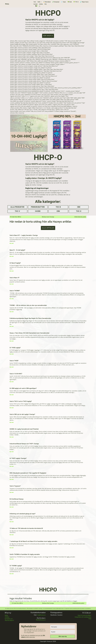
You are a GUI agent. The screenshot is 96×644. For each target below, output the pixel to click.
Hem (35, 2)
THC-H (79, 211)
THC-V (17, 211)
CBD (79, 207)
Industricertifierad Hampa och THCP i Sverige (24, 444)
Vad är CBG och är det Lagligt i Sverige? (22, 414)
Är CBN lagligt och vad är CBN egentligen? (23, 388)
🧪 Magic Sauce (84, 2)
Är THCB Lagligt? (15, 348)
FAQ (45, 4)
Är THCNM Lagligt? (16, 566)
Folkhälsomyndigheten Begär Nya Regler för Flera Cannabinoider (30, 318)
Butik (39, 2)
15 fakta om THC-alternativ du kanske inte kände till (26, 528)
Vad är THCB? (14, 361)
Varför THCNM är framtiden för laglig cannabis (25, 554)
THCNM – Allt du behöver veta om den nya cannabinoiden (28, 305)
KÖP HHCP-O (48, 36)
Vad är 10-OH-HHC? (16, 374)
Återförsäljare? (9, 620)
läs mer (12, 243)
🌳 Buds (70, 2)
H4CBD (38, 211)
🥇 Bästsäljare (47, 2)
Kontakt (36, 4)
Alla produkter (17, 207)
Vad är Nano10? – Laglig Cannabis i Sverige (24, 235)
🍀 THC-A (76, 2)
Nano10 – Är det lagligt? (17, 250)
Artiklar (41, 4)
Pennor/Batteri (38, 207)
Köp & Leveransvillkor (84, 615)
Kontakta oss (9, 619)
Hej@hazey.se (41, 615)
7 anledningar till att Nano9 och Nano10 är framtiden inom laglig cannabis (33, 541)
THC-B (58, 207)
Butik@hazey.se (41, 620)
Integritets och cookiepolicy (83, 617)
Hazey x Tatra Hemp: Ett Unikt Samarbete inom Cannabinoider (30, 333)
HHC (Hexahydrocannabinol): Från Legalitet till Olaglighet (28, 473)
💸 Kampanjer (56, 2)
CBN (58, 211)
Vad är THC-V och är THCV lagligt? (21, 401)
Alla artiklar (48, 228)
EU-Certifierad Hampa (16, 499)
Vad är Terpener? (15, 486)
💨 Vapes (63, 2)
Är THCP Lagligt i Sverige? (18, 458)
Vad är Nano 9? (14, 278)
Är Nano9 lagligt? (15, 263)
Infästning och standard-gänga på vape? (22, 514)
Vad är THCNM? (15, 291)
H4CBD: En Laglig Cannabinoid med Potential (24, 429)
